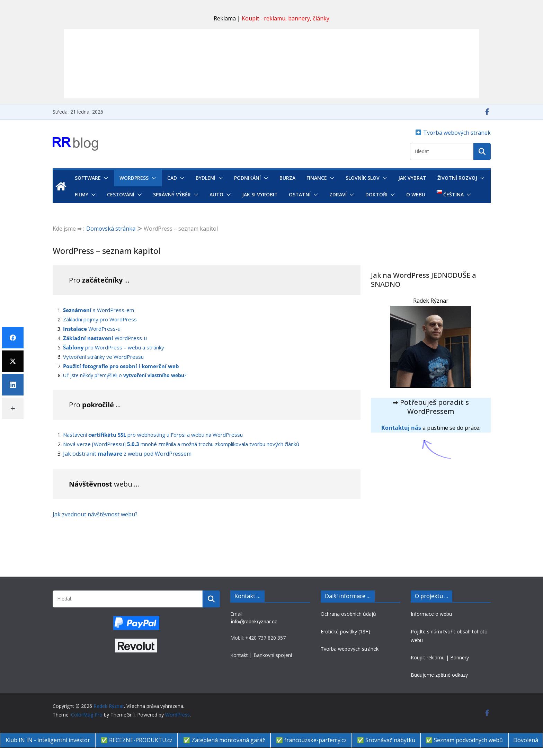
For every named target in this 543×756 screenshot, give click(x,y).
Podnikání (247, 178)
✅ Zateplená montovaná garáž (224, 740)
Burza (287, 178)
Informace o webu (431, 614)
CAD (172, 178)
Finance (317, 178)
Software (88, 178)
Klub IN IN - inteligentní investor (48, 740)
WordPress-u (92, 329)
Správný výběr (172, 194)
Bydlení (206, 178)
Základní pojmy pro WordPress (100, 319)
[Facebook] (13, 338)
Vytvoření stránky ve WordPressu (103, 357)
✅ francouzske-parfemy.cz (311, 740)
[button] (105, 178)
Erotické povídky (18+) (345, 632)
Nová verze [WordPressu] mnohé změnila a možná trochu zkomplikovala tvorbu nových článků (181, 444)
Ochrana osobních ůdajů (348, 614)
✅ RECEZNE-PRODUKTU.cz (137, 740)
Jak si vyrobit (260, 194)
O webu (416, 194)
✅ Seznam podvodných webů (464, 740)
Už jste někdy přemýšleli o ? (125, 375)
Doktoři (376, 194)
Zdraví (338, 194)
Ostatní (300, 194)
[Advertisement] (271, 64)
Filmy (82, 194)
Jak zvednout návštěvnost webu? (95, 514)
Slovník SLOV (363, 178)
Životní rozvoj (457, 178)
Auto (216, 194)
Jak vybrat (412, 178)
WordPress (134, 178)
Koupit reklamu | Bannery (440, 657)
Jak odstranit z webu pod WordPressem (127, 454)
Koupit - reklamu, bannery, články (286, 18)
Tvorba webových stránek (456, 133)
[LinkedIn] (13, 385)
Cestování (121, 194)
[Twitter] (13, 361)
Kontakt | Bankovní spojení (261, 655)
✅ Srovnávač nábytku (386, 740)
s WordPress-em (99, 310)
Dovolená (526, 740)
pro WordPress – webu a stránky (114, 347)
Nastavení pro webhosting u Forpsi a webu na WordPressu (153, 435)
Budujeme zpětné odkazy (439, 675)
